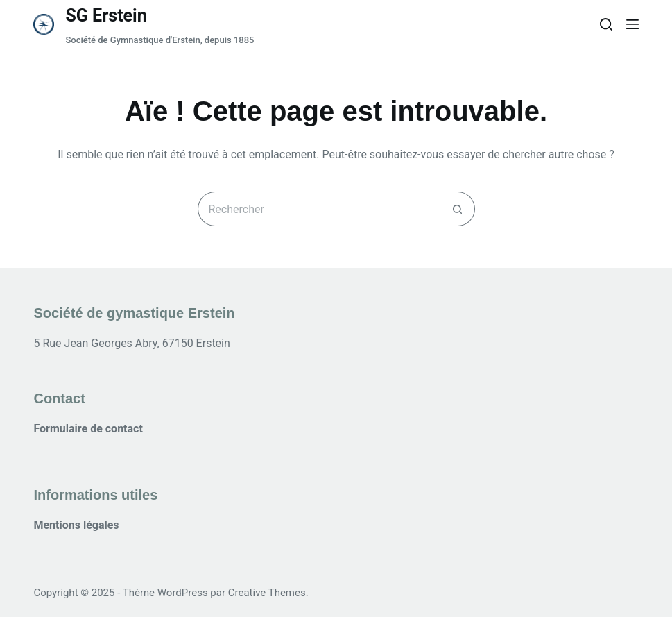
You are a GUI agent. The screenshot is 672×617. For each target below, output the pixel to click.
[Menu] (632, 24)
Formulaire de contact (88, 429)
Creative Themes (267, 593)
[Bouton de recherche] (458, 209)
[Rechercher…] (319, 209)
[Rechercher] (606, 24)
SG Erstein (106, 16)
